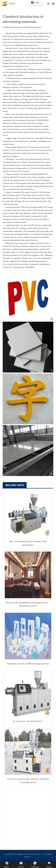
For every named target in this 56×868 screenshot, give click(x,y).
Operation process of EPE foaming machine (28, 664)
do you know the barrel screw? (28, 721)
